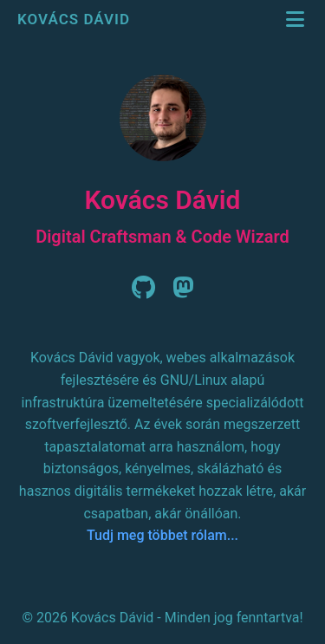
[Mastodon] (183, 292)
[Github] (143, 292)
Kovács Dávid (76, 19)
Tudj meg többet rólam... (162, 535)
